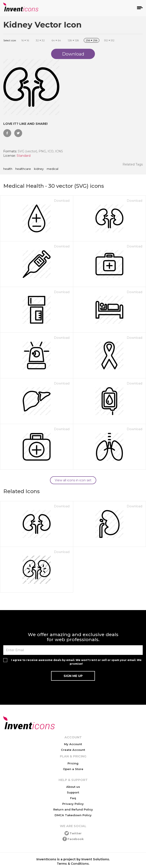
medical (53, 169)
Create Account (73, 750)
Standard (24, 156)
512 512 (109, 40)
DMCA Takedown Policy (73, 815)
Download (62, 201)
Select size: (10, 40)
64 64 (56, 40)
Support (73, 792)
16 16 (25, 40)
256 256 (92, 40)
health (8, 169)
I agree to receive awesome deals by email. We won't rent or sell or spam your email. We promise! (76, 662)
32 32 (40, 40)
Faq (73, 798)
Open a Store (73, 769)
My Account (73, 744)
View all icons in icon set (73, 480)
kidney (39, 169)
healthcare (23, 169)
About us (73, 787)
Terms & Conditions (73, 864)
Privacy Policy (73, 804)
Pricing (73, 763)
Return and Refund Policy (73, 809)
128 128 (73, 40)
